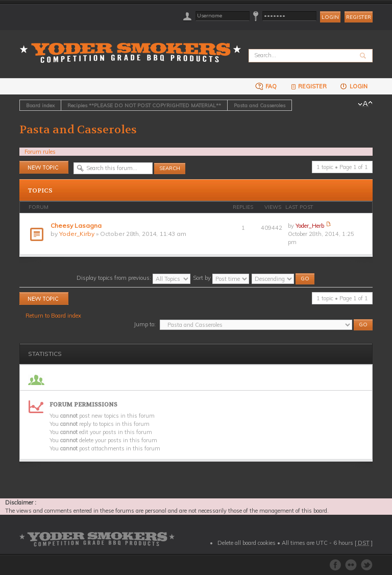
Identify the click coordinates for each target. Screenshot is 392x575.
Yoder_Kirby (77, 234)
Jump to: (145, 324)
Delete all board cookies (247, 543)
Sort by (221, 278)
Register (359, 17)
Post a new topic (44, 167)
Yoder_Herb (310, 226)
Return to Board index (53, 316)
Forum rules (40, 152)
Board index (40, 105)
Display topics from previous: (133, 278)
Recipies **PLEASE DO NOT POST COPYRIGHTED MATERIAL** (144, 105)
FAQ (266, 86)
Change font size (365, 104)
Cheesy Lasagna (76, 225)
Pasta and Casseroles (260, 105)
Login (353, 86)
